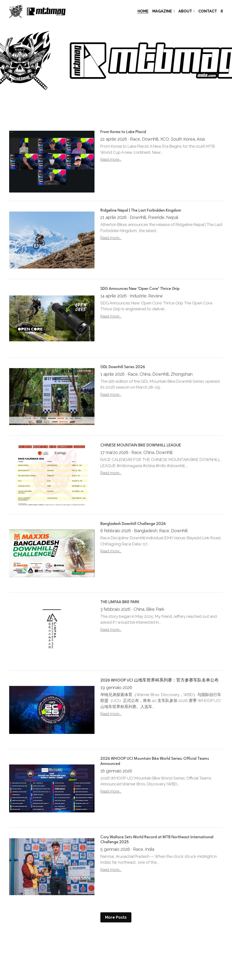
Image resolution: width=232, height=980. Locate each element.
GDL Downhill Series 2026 (123, 367)
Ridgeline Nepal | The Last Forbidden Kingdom (141, 211)
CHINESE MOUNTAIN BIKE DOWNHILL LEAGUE (141, 446)
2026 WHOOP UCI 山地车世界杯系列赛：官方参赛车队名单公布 (159, 681)
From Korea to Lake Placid (123, 132)
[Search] (222, 11)
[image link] (37, 11)
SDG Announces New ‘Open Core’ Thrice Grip (140, 289)
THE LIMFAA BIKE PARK (120, 602)
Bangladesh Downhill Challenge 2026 (133, 524)
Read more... (111, 159)
